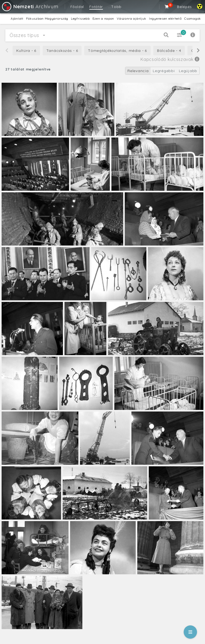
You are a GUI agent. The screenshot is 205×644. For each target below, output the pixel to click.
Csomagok (193, 18)
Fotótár (96, 7)
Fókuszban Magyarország (47, 18)
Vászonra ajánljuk (132, 18)
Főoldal (77, 7)
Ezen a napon (103, 18)
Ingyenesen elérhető (165, 18)
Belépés (184, 7)
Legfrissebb (80, 18)
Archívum (30, 7)
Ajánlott (17, 18)
